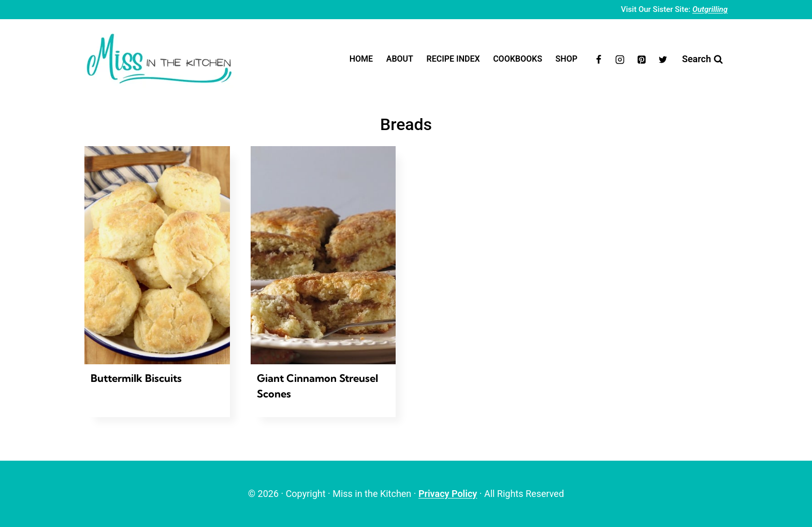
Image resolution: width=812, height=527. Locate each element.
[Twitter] (663, 60)
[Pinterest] (642, 60)
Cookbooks (518, 59)
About (400, 59)
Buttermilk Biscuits (136, 378)
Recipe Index (453, 59)
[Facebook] (599, 60)
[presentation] (157, 255)
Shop (567, 59)
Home (361, 59)
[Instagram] (620, 60)
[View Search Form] (702, 59)
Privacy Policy (448, 494)
